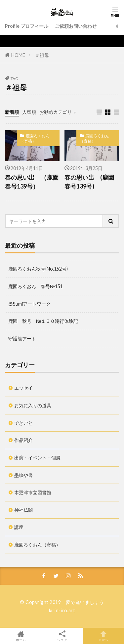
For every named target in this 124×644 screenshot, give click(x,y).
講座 (19, 527)
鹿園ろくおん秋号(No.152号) (38, 269)
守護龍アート (22, 339)
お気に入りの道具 (33, 405)
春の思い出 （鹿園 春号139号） (32, 182)
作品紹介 (23, 440)
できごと (23, 423)
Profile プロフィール (27, 26)
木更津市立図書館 (33, 492)
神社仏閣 (23, 510)
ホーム (21, 636)
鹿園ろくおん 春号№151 (36, 286)
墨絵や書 (23, 475)
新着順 (12, 112)
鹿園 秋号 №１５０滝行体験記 (43, 321)
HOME (18, 55)
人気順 (29, 112)
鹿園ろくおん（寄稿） (35, 138)
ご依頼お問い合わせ (76, 26)
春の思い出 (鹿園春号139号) (89, 182)
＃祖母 (42, 55)
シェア (62, 636)
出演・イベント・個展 (37, 458)
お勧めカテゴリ (56, 112)
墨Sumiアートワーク (29, 304)
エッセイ (23, 388)
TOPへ (103, 636)
